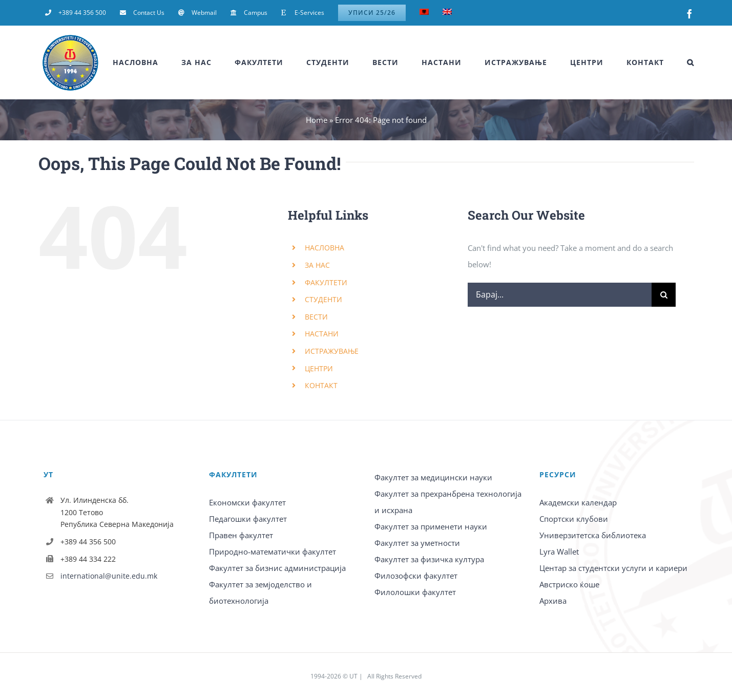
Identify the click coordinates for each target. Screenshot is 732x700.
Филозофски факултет (416, 576)
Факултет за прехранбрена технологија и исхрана (448, 502)
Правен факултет (241, 535)
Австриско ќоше (569, 584)
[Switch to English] (447, 13)
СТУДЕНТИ (323, 299)
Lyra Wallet (559, 551)
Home (317, 120)
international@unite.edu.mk (109, 576)
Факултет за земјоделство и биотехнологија (260, 592)
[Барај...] (560, 295)
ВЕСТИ (316, 317)
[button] (691, 62)
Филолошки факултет (415, 592)
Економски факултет (247, 502)
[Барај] (664, 295)
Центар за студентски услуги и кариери (613, 568)
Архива (553, 601)
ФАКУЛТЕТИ (326, 282)
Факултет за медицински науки (433, 477)
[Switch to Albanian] (424, 13)
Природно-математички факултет (273, 551)
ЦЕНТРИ (319, 368)
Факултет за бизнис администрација (277, 568)
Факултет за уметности (417, 543)
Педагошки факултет (248, 519)
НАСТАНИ (322, 334)
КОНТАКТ (321, 385)
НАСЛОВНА (325, 248)
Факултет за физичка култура (429, 559)
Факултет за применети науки (431, 526)
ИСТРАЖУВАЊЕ (332, 351)
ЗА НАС (317, 265)
